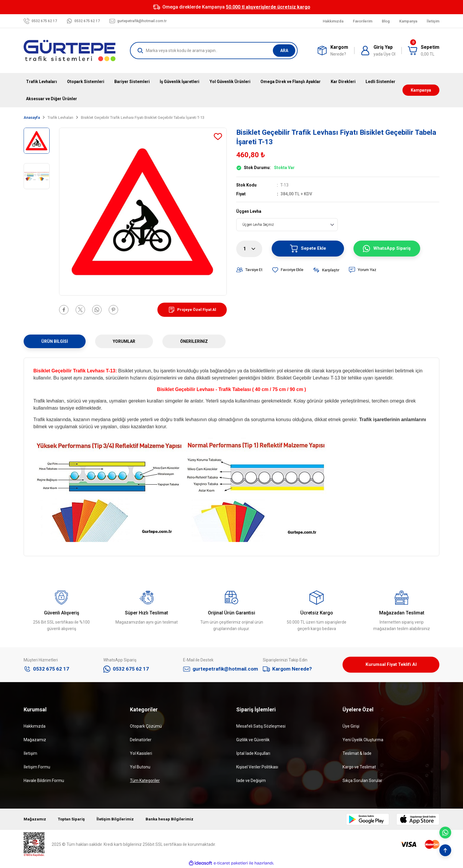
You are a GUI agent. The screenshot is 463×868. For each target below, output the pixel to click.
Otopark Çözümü (146, 727)
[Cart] (424, 51)
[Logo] (70, 51)
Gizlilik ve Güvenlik (253, 740)
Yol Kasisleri (141, 754)
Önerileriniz (194, 341)
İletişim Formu (37, 768)
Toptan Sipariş (73, 820)
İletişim (30, 754)
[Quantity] (249, 249)
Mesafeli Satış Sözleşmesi (261, 727)
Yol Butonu (140, 768)
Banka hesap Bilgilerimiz (173, 820)
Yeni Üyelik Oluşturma (363, 740)
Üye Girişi (351, 727)
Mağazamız (35, 740)
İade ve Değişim (251, 781)
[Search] (214, 51)
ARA (284, 51)
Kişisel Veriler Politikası (257, 768)
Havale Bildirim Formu (44, 781)
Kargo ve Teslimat (359, 768)
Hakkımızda (35, 727)
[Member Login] (378, 51)
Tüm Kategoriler (145, 781)
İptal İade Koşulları (253, 754)
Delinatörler (141, 740)
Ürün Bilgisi (55, 341)
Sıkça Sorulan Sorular (362, 781)
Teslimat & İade (357, 754)
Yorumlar (124, 341)
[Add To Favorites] (218, 137)
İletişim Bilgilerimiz (118, 820)
